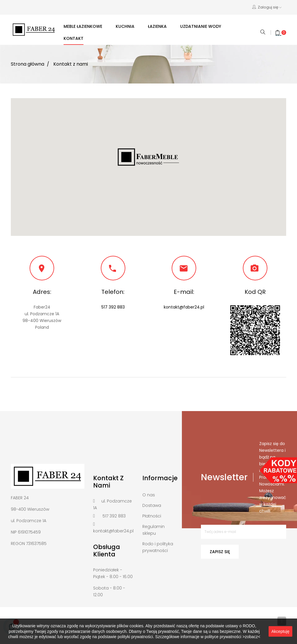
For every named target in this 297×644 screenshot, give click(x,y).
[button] (148, 157)
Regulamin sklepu (153, 530)
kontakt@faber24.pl (184, 307)
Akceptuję (280, 631)
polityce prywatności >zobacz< (233, 637)
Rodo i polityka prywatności (158, 547)
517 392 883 (113, 307)
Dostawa (152, 505)
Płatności (152, 516)
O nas (149, 495)
